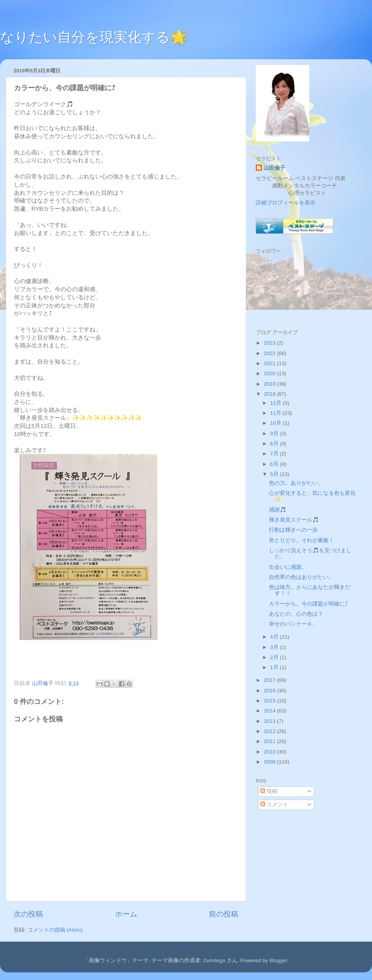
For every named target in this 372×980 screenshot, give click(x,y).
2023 (270, 343)
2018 (270, 394)
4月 (275, 637)
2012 (270, 731)
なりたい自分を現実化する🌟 (94, 37)
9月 (275, 433)
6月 (275, 464)
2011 (270, 741)
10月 (276, 423)
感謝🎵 (278, 510)
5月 (275, 474)
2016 (270, 691)
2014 (270, 711)
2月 (275, 657)
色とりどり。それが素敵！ (301, 540)
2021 (270, 363)
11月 (276, 413)
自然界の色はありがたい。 (301, 577)
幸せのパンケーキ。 (293, 624)
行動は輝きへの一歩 (293, 530)
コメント (274, 804)
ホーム (126, 914)
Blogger (278, 960)
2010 (270, 752)
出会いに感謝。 (288, 567)
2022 (270, 353)
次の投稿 (28, 914)
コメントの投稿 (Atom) (55, 930)
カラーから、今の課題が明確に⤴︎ (308, 604)
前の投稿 (224, 914)
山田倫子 (274, 168)
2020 (270, 373)
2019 (270, 384)
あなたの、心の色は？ (296, 614)
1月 (275, 667)
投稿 (269, 791)
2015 (270, 701)
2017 (270, 680)
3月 (275, 647)
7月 (275, 454)
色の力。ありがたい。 (296, 483)
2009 (270, 762)
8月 (275, 444)
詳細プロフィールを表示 (286, 203)
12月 (276, 403)
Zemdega (214, 960)
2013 (270, 721)
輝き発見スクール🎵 (294, 520)
